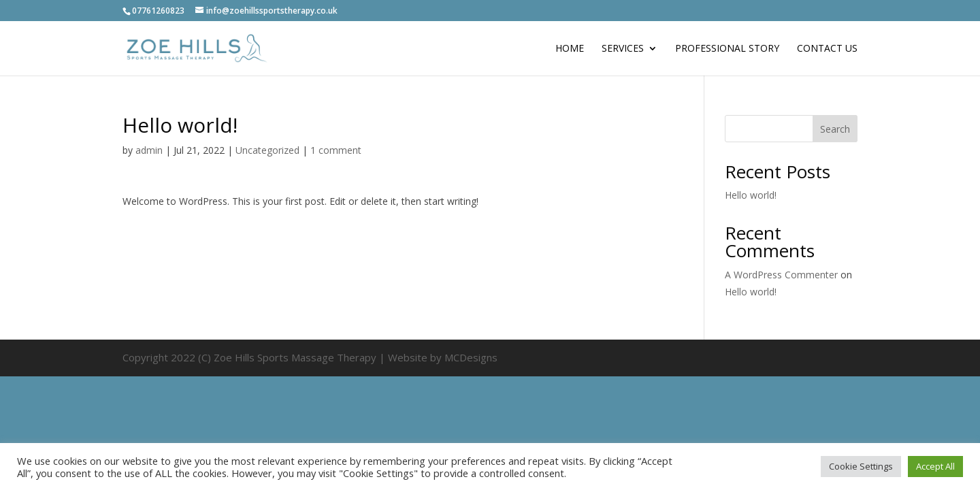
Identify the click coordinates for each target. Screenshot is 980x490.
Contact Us (827, 49)
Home (570, 49)
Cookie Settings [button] (861, 466)
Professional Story (727, 49)
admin (149, 150)
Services (623, 49)
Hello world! (751, 195)
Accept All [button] (935, 466)
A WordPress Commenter (781, 275)
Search (835, 129)
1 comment (336, 150)
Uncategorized (267, 150)
